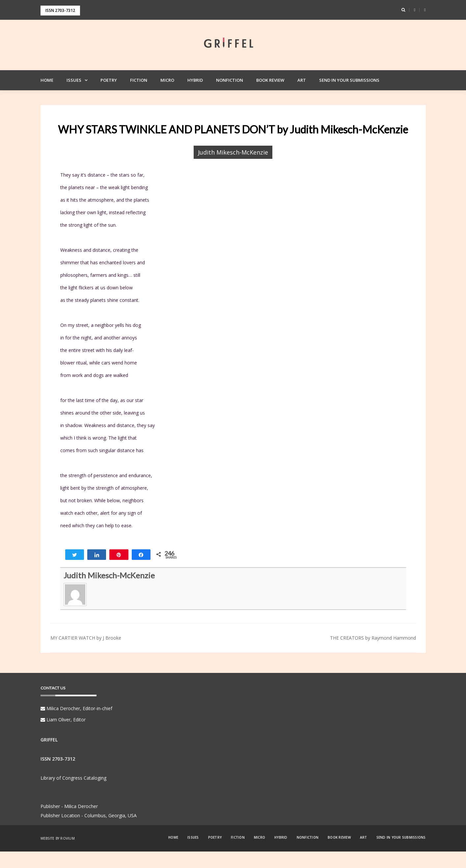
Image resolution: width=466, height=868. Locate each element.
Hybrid (195, 80)
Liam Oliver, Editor (63, 720)
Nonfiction (230, 80)
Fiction (139, 80)
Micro (167, 80)
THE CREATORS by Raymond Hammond (373, 638)
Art (302, 80)
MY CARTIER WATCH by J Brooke (86, 638)
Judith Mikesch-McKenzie (233, 152)
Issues (74, 80)
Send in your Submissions (349, 80)
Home (47, 80)
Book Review (270, 80)
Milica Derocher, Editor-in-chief (76, 708)
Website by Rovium (58, 838)
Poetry (109, 80)
